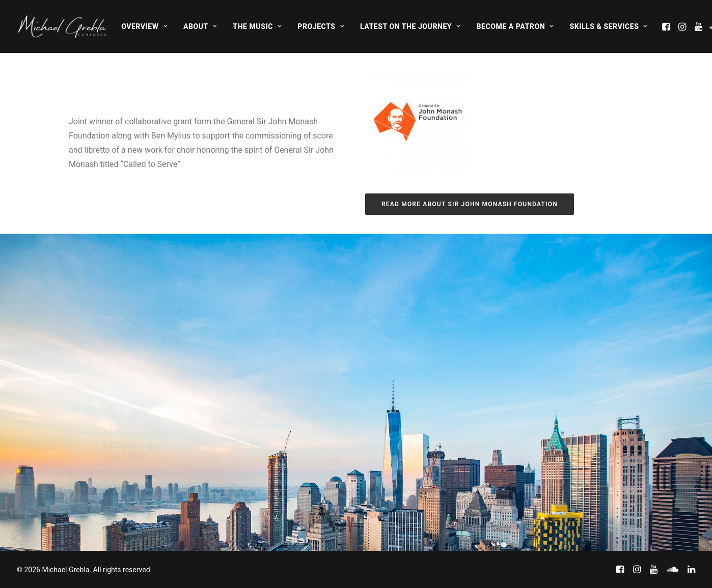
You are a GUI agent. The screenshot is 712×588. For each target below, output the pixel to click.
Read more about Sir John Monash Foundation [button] (470, 204)
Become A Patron (515, 26)
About (200, 26)
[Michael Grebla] (62, 26)
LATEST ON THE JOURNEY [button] (410, 26)
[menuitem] (144, 26)
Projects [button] (321, 26)
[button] (667, 26)
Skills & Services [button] (608, 26)
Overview (144, 26)
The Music (257, 26)
